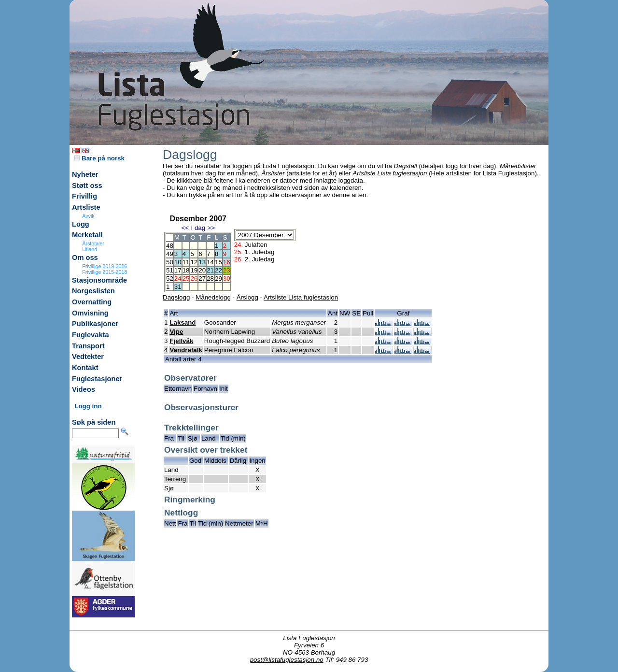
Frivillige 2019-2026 (105, 266)
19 (194, 270)
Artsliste (86, 207)
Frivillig (84, 196)
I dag (198, 228)
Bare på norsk (99, 158)
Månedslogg (213, 297)
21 (210, 270)
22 (218, 270)
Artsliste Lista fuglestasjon (301, 297)
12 (194, 262)
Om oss (85, 257)
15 (218, 262)
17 (178, 270)
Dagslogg (176, 297)
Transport (88, 346)
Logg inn (88, 406)
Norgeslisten (93, 291)
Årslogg (247, 297)
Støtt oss (87, 186)
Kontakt (85, 368)
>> (211, 228)
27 (202, 279)
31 (178, 287)
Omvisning (90, 313)
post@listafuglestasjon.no (287, 660)
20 (202, 270)
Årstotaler (93, 243)
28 (210, 279)
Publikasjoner (95, 324)
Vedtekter (88, 357)
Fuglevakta (91, 335)
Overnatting (92, 302)
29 (218, 279)
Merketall (87, 235)
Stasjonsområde (99, 280)
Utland (90, 249)
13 (202, 262)
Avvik (88, 216)
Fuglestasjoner (97, 379)
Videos (84, 389)
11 (186, 262)
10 (178, 262)
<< (185, 228)
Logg (81, 224)
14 (210, 262)
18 (186, 270)
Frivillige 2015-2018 (105, 272)
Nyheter (85, 174)
